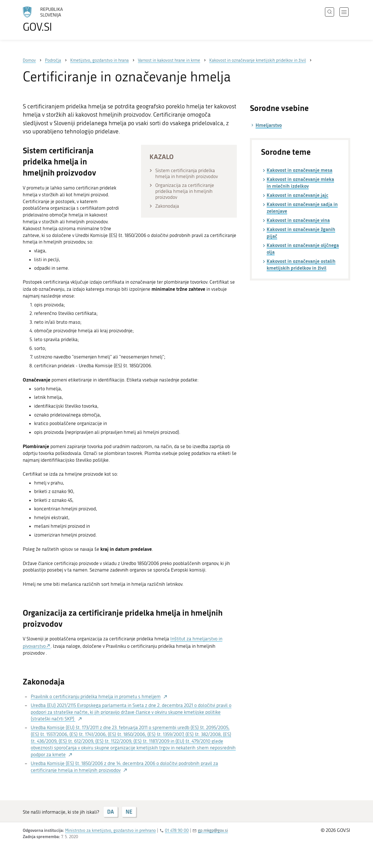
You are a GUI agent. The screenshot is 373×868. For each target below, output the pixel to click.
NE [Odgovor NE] (129, 812)
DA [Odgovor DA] (110, 812)
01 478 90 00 (177, 830)
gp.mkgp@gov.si (213, 830)
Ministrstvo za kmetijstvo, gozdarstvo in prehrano (110, 830)
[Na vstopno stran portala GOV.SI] (59, 19)
